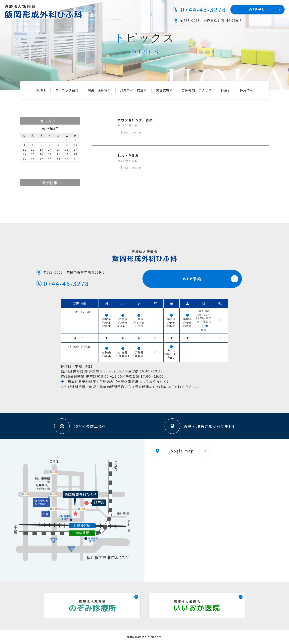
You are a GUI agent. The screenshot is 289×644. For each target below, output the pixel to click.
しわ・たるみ (128, 155)
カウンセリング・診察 (135, 120)
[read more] (132, 132)
